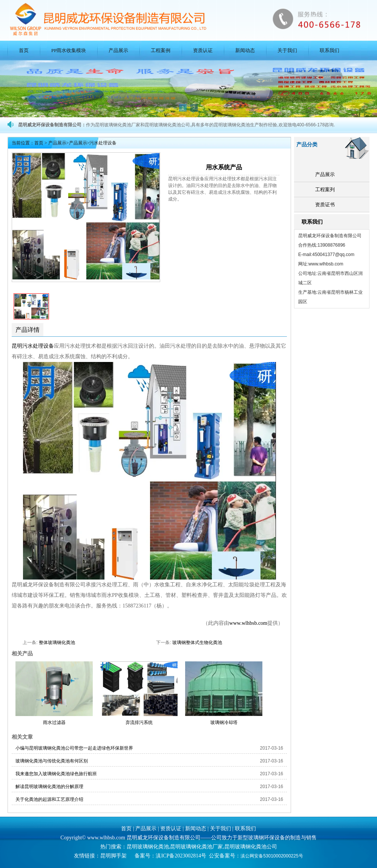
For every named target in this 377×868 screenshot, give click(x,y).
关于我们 (287, 50)
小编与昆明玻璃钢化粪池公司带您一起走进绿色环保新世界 (74, 748)
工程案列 (325, 189)
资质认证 (203, 50)
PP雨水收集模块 (69, 50)
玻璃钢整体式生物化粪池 (197, 643)
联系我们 (329, 50)
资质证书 (325, 205)
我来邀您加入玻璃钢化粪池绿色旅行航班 (56, 774)
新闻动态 (245, 50)
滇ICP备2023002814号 (181, 856)
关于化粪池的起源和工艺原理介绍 (49, 799)
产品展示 (118, 50)
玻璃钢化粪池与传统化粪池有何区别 (52, 761)
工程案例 (161, 50)
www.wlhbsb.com (248, 623)
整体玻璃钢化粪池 (57, 643)
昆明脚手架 (113, 856)
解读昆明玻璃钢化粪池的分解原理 (49, 787)
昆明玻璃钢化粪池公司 (251, 847)
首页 (24, 50)
